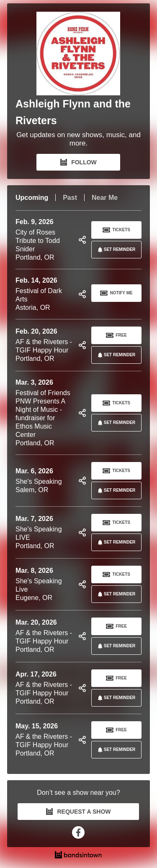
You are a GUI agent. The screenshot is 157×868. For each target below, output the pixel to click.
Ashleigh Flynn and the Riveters (73, 112)
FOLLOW (78, 162)
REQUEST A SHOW (78, 812)
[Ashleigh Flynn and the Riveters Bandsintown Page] (78, 54)
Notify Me (116, 293)
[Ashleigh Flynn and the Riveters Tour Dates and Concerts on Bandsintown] (78, 856)
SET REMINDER (115, 250)
